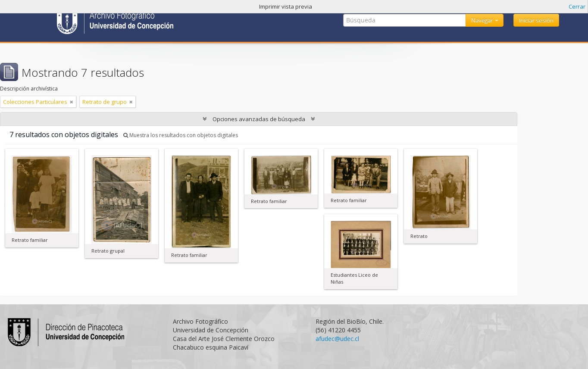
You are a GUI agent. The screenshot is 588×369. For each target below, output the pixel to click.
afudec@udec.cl (337, 339)
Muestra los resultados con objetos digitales (181, 135)
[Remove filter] (72, 102)
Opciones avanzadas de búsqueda (259, 119)
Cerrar (577, 6)
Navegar (483, 20)
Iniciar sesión (536, 20)
